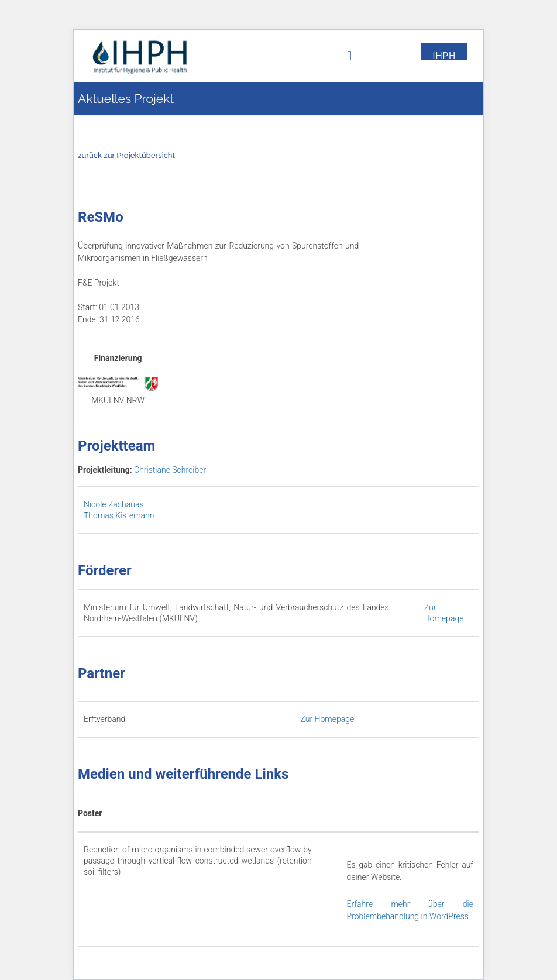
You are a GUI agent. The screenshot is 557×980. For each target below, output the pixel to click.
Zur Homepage (328, 719)
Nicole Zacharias (114, 504)
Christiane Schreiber (170, 470)
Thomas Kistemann (119, 515)
